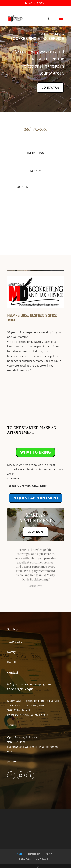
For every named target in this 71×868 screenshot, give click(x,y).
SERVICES (25, 859)
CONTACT (42, 859)
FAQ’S (49, 854)
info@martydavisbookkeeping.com (29, 684)
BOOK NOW (35, 532)
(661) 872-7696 (36, 3)
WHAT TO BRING (35, 452)
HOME (18, 854)
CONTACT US (50, 87)
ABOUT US (34, 854)
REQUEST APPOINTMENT (35, 498)
